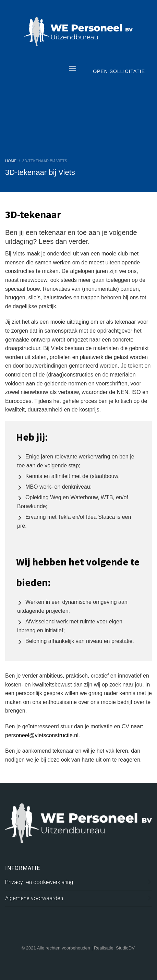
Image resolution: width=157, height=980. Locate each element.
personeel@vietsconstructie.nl (42, 735)
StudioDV (125, 948)
